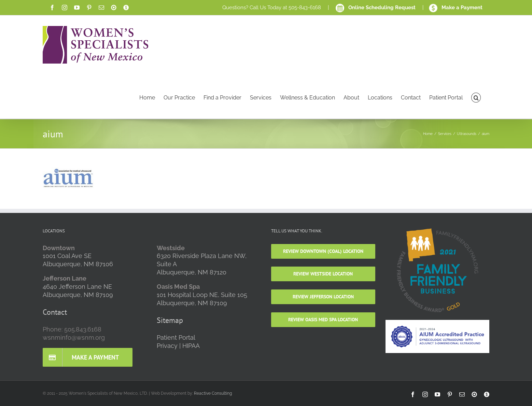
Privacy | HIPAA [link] (178, 346)
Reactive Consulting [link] (213, 393)
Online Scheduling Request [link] (376, 8)
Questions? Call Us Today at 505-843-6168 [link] (272, 8)
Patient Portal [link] (176, 337)
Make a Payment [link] (456, 8)
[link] (52, 8)
